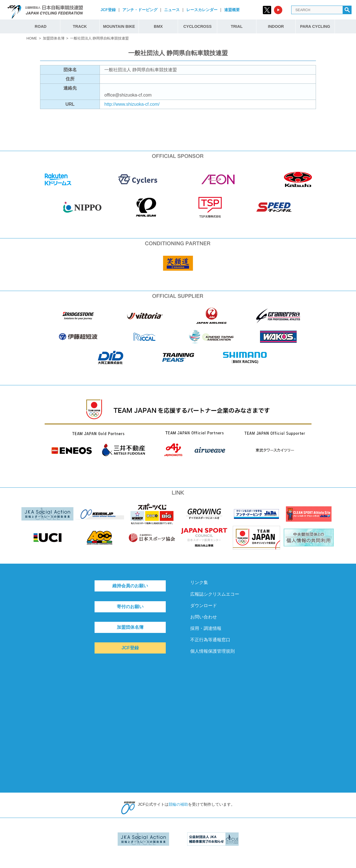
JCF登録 (108, 10)
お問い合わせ (204, 617)
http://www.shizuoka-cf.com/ (132, 104)
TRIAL (237, 26)
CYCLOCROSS (197, 26)
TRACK (80, 26)
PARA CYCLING (315, 26)
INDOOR (276, 26)
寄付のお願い (130, 607)
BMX (158, 26)
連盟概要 (232, 10)
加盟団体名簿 (54, 38)
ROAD (41, 26)
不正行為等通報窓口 (210, 640)
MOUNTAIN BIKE (119, 26)
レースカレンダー (202, 10)
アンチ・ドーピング (140, 10)
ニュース (172, 10)
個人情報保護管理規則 (212, 651)
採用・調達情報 (206, 628)
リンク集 (199, 582)
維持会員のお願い (130, 586)
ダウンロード (204, 606)
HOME (32, 38)
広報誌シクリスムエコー (215, 594)
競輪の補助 (178, 804)
